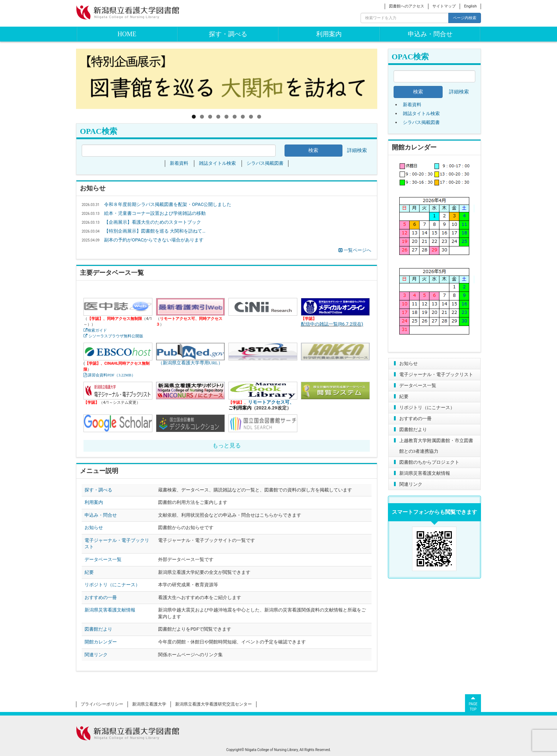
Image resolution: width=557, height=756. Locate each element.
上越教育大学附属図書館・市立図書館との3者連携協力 (436, 446)
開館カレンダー (101, 642)
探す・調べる (228, 34)
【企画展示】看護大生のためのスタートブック (153, 222)
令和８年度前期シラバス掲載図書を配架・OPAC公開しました (168, 204)
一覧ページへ (355, 250)
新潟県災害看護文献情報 (425, 473)
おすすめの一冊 (415, 418)
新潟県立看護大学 (149, 704)
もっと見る (227, 445)
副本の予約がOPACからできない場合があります (154, 240)
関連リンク (411, 484)
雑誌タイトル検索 (421, 113)
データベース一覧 (418, 385)
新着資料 (412, 105)
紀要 (404, 396)
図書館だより (413, 429)
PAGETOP (473, 703)
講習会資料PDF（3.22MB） (111, 375)
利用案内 (329, 34)
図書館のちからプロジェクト (429, 462)
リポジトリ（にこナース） (427, 407)
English (470, 6)
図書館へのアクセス (407, 6)
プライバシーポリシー (102, 704)
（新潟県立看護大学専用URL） (190, 352)
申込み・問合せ (430, 34)
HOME (127, 34)
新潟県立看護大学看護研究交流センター (213, 704)
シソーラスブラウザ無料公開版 (115, 336)
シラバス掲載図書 (421, 122)
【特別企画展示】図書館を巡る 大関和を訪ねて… (155, 231)
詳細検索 (459, 92)
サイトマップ (444, 6)
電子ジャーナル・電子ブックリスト (436, 374)
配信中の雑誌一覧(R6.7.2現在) (332, 324)
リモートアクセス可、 (271, 402)
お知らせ (409, 363)
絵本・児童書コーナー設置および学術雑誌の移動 (155, 213)
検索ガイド (97, 330)
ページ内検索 (465, 18)
